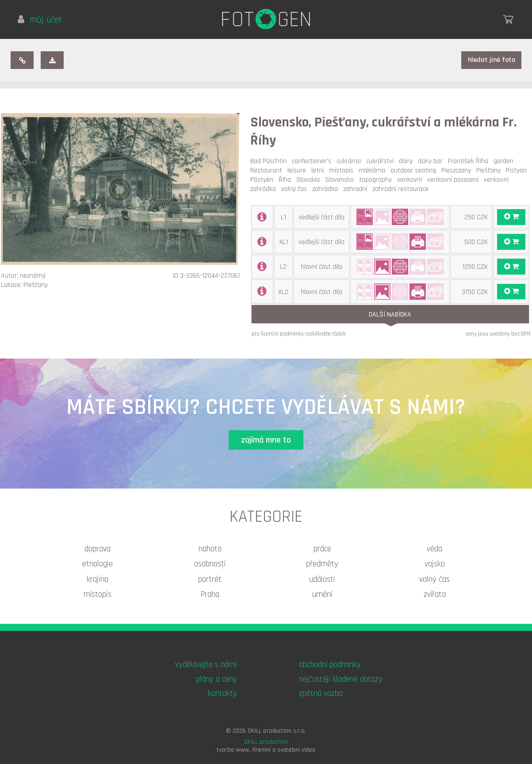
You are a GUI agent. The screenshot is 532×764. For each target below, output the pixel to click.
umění (322, 594)
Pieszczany (458, 170)
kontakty (222, 693)
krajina (98, 579)
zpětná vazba (321, 693)
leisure (299, 170)
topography (377, 180)
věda (434, 549)
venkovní (411, 180)
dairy (408, 161)
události (322, 579)
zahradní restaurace (402, 189)
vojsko (435, 564)
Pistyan (518, 170)
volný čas (296, 189)
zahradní (357, 189)
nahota (210, 549)
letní (319, 170)
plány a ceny (216, 679)
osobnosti (210, 564)
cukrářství (382, 161)
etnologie (98, 564)
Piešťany (490, 170)
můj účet (40, 20)
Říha (287, 180)
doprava (98, 549)
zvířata (435, 594)
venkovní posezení (455, 180)
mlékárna (374, 170)
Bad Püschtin (270, 161)
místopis (343, 170)
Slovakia (310, 180)
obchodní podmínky (330, 665)
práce (322, 549)
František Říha (470, 161)
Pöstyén (264, 180)
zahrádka (327, 189)
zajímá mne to (266, 440)
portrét (210, 579)
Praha (210, 594)
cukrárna (350, 161)
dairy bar (432, 161)
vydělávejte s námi (206, 665)
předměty (322, 564)
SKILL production (266, 742)
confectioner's (313, 161)
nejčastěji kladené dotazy (341, 679)
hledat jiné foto (492, 60)
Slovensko (341, 180)
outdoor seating (415, 170)
